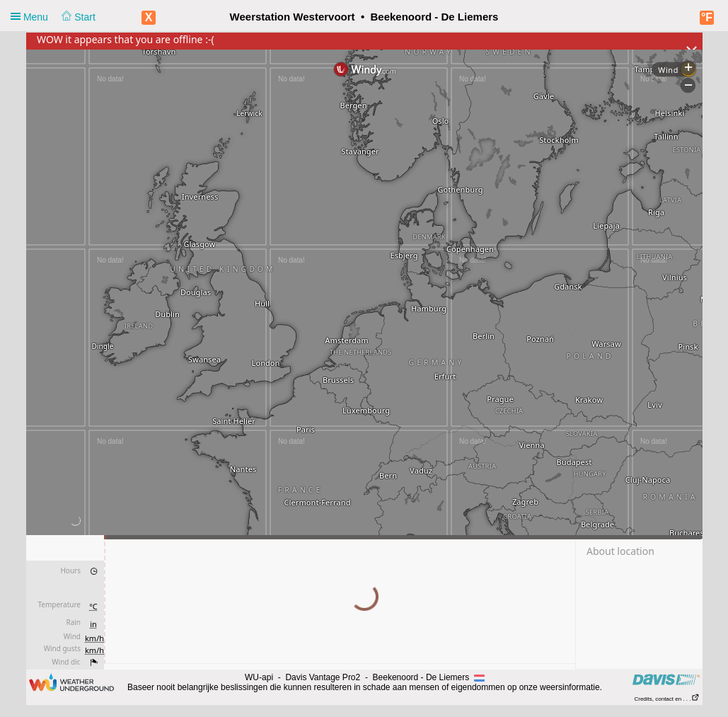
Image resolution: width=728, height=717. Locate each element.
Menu (53, 17)
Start (78, 17)
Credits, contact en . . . (666, 699)
